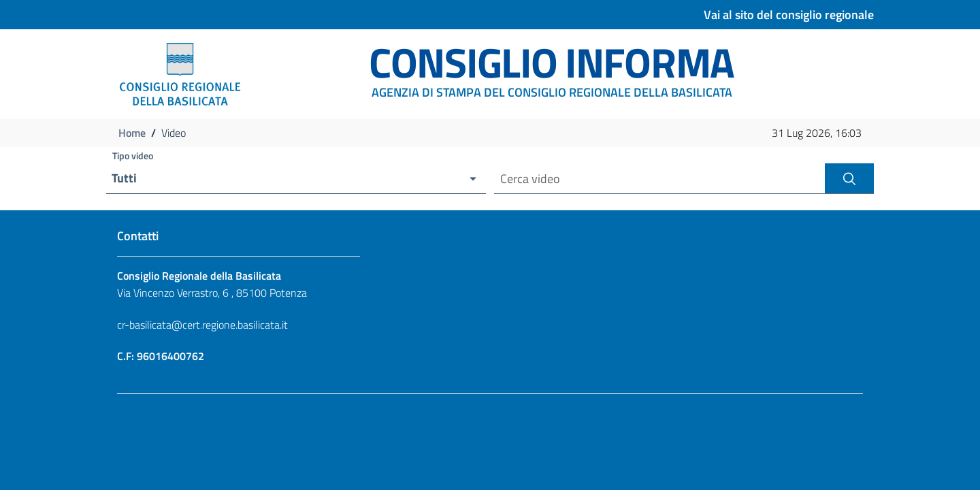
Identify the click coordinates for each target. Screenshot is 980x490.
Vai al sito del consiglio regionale (789, 15)
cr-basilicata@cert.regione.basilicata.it (202, 325)
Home (132, 133)
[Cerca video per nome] (659, 179)
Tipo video (133, 156)
